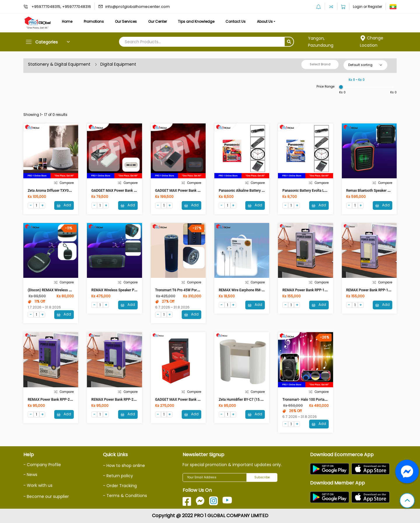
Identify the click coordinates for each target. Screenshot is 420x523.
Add (64, 205)
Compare (64, 183)
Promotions (94, 21)
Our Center (157, 21)
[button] (407, 501)
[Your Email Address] (215, 477)
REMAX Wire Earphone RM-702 (243, 290)
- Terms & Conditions (125, 496)
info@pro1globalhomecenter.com (138, 7)
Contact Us (236, 21)
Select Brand (320, 64)
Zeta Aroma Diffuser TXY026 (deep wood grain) (65, 191)
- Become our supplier (46, 496)
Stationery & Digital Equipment (59, 64)
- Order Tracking (120, 486)
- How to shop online (124, 466)
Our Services (126, 21)
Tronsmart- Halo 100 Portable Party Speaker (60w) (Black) (328, 400)
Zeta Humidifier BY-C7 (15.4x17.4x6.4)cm (252, 400)
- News (30, 475)
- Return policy (118, 476)
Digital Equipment (118, 64)
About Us (265, 21)
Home (67, 21)
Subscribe (262, 477)
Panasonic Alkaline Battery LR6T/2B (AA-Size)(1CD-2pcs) (264, 191)
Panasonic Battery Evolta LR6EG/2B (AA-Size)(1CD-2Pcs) (327, 191)
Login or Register (367, 7)
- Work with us (38, 485)
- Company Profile (42, 465)
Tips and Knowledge (196, 21)
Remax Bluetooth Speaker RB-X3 (372, 191)
